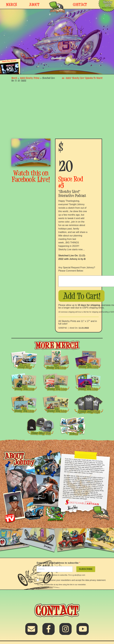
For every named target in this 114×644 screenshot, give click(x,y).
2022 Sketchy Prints (30, 78)
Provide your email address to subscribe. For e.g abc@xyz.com (61, 575)
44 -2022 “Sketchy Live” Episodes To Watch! (82, 78)
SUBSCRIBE (86, 569)
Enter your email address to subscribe (58, 563)
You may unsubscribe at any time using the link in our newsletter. (61, 585)
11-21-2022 (84, 328)
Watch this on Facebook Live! (31, 176)
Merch (14, 78)
